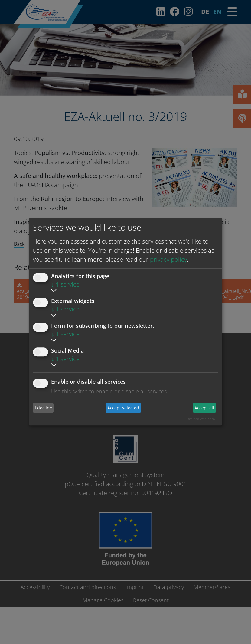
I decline (43, 408)
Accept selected (123, 408)
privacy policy (168, 260)
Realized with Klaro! (201, 419)
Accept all (204, 408)
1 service (65, 284)
